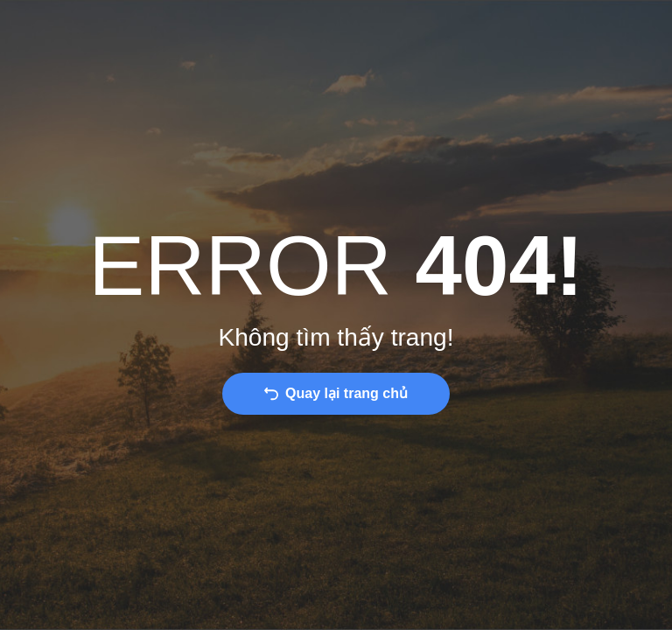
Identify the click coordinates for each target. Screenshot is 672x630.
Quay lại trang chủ (346, 393)
